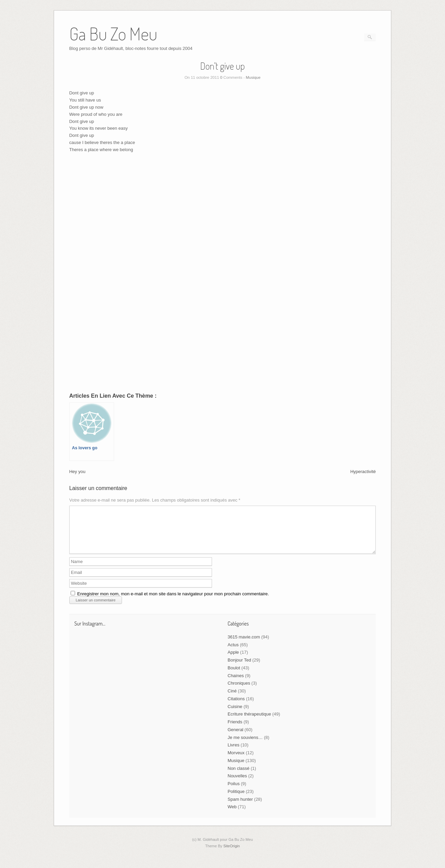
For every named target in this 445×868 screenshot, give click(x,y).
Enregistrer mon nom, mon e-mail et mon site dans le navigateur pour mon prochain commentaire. (173, 602)
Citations (236, 707)
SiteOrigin (232, 854)
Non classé (238, 776)
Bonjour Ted (239, 668)
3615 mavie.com (244, 645)
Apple (233, 660)
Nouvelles (237, 784)
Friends (235, 730)
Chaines (236, 684)
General (235, 738)
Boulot (234, 676)
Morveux (236, 761)
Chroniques (239, 691)
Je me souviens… (245, 746)
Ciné (232, 699)
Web (232, 815)
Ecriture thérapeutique (249, 722)
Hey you (77, 472)
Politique (236, 800)
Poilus (234, 792)
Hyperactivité (363, 472)
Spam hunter (240, 807)
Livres (234, 753)
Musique (253, 77)
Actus (233, 653)
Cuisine (235, 715)
